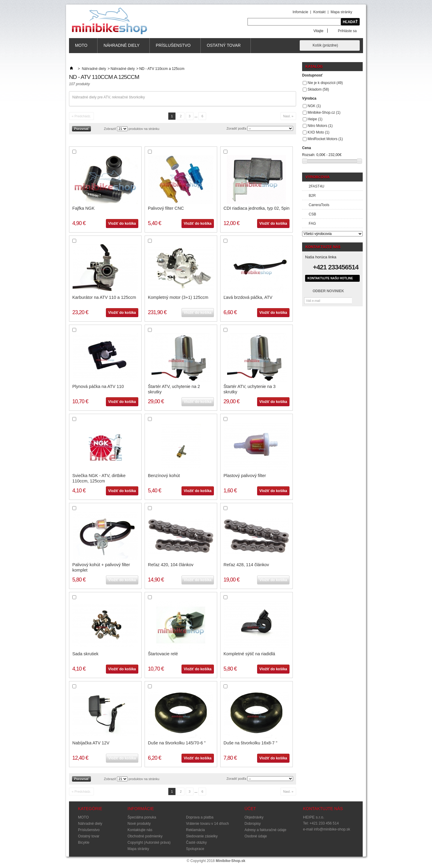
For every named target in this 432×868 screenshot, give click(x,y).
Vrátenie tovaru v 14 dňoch (207, 824)
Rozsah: (309, 155)
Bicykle (84, 842)
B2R (312, 196)
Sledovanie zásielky (202, 836)
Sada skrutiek (85, 654)
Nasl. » (288, 116)
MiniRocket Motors (325, 139)
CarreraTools (319, 205)
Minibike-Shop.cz (324, 113)
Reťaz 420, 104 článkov (171, 565)
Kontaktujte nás (140, 830)
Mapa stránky (341, 12)
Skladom (318, 89)
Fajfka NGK (83, 208)
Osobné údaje (256, 836)
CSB (312, 214)
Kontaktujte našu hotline (330, 278)
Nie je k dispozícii (325, 83)
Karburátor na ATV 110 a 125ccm (104, 297)
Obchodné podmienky (145, 836)
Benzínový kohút (164, 476)
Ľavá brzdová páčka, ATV (248, 297)
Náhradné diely (122, 48)
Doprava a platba (200, 817)
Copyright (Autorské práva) (149, 842)
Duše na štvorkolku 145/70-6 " (177, 743)
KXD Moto (318, 132)
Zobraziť (110, 129)
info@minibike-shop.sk (332, 829)
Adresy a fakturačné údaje (265, 830)
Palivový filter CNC (166, 208)
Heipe (315, 119)
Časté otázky (196, 842)
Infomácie (300, 12)
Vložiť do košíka (122, 224)
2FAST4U (316, 186)
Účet (250, 809)
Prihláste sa (347, 31)
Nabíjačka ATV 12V (91, 743)
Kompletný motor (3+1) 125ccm (178, 297)
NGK (314, 106)
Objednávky (254, 817)
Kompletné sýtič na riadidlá (249, 654)
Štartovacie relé (163, 654)
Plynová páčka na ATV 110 (98, 386)
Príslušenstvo (173, 48)
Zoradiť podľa (236, 128)
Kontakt (319, 12)
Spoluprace (195, 849)
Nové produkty (139, 824)
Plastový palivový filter (245, 476)
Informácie (141, 809)
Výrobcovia (318, 177)
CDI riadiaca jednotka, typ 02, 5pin (256, 208)
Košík (325, 45)
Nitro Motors (320, 126)
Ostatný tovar (224, 48)
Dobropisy (253, 824)
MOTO (81, 48)
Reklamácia (195, 830)
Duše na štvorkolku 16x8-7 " (250, 743)
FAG (312, 224)
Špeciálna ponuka (142, 817)
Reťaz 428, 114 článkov (246, 565)
